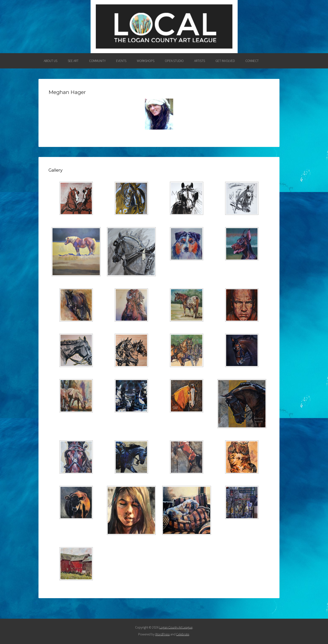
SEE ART (73, 61)
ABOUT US (51, 61)
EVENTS (121, 61)
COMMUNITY (97, 61)
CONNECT (252, 61)
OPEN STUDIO (174, 61)
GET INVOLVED (225, 61)
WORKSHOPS (146, 61)
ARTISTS (200, 61)
